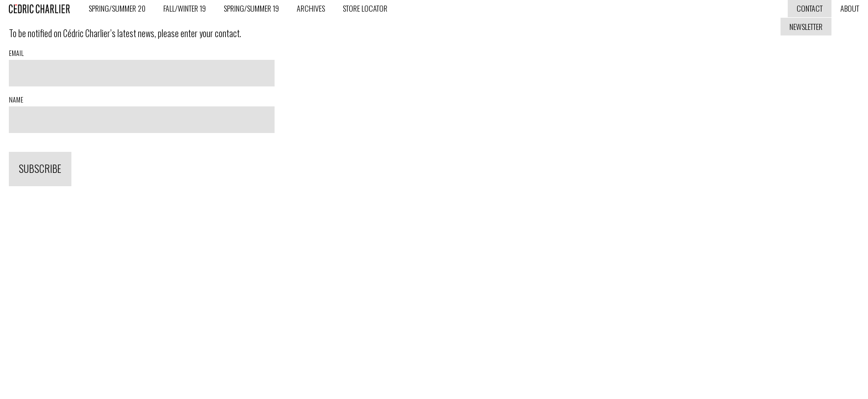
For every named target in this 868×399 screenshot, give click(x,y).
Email (16, 53)
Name (16, 100)
